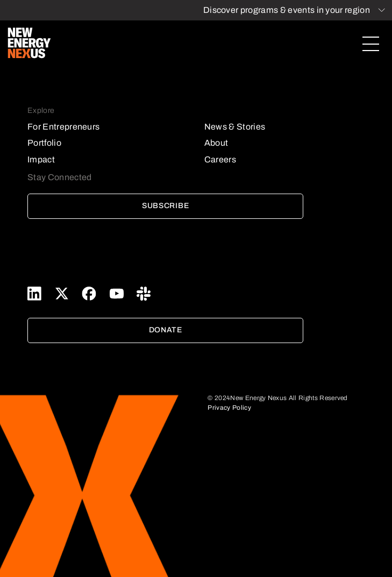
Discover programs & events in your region (287, 10)
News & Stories (235, 127)
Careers (220, 159)
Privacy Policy (229, 408)
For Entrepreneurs (63, 127)
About (216, 143)
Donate (166, 330)
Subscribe (165, 206)
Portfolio (44, 143)
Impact (41, 159)
